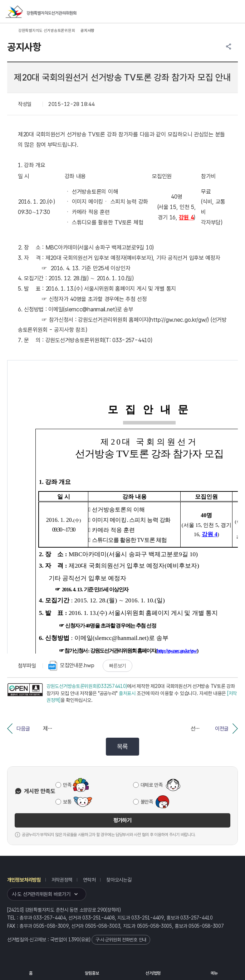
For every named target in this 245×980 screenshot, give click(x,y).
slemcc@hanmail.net (90, 309)
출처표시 (127, 693)
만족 (67, 785)
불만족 (147, 802)
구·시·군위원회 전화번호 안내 (121, 940)
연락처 (89, 880)
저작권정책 (62, 880)
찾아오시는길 (119, 880)
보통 (67, 802)
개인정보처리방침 (24, 880)
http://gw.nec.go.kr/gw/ (179, 320)
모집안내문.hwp (71, 666)
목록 (122, 746)
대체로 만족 (152, 785)
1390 (74, 940)
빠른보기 (117, 666)
